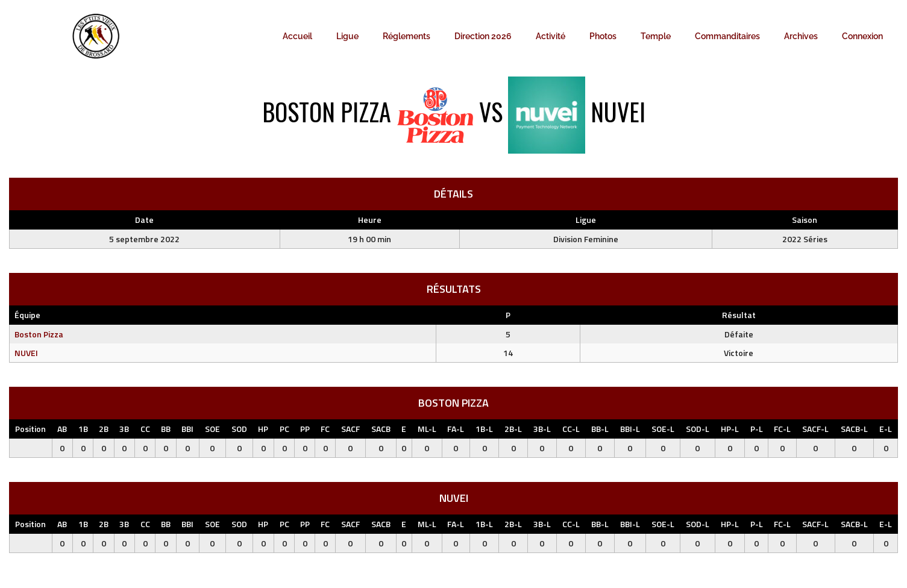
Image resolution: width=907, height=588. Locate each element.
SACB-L (854, 429)
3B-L (542, 429)
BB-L (600, 429)
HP (263, 429)
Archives (801, 36)
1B (83, 429)
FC (325, 429)
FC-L (782, 429)
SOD (239, 429)
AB (62, 429)
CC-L (571, 429)
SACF (350, 429)
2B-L (513, 429)
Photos (603, 36)
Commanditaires (727, 36)
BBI (187, 429)
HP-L (730, 429)
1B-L (484, 429)
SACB (381, 429)
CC (145, 429)
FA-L (456, 429)
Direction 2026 (483, 36)
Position (30, 429)
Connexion (862, 36)
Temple (656, 36)
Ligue (347, 36)
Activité (551, 36)
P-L (757, 429)
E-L (886, 429)
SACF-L (815, 429)
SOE (212, 429)
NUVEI (26, 353)
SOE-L (663, 429)
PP (305, 429)
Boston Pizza (39, 334)
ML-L (427, 429)
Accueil (297, 36)
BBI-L (630, 429)
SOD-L (698, 429)
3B (124, 429)
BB (166, 429)
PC (284, 429)
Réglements (406, 36)
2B (104, 429)
